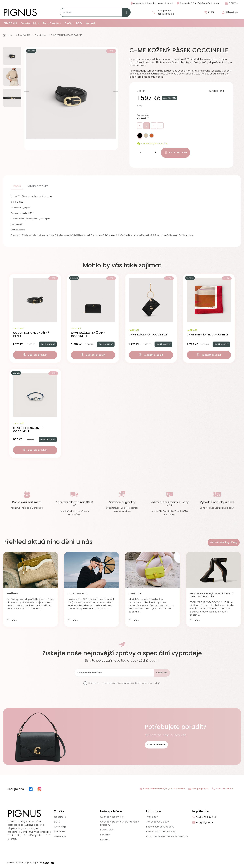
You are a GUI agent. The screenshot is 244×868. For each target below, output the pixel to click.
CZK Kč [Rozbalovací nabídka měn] (232, 3)
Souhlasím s (124, 683)
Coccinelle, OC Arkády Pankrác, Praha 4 (198, 3)
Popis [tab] (17, 186)
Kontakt (104, 840)
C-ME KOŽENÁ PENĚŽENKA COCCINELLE (88, 334)
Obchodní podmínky (112, 817)
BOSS (57, 822)
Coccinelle (60, 817)
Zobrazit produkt (35, 355)
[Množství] (148, 153)
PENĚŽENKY (13, 594)
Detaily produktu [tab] (38, 186)
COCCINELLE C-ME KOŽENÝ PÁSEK (31, 334)
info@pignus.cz (198, 789)
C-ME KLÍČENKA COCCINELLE (148, 335)
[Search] (95, 12)
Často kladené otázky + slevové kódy (167, 837)
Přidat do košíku (175, 153)
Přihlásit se (230, 12)
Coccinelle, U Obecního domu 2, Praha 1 (151, 3)
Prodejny (105, 835)
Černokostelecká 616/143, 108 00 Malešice (162, 789)
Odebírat (162, 673)
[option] (12, 56)
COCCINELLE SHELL (78, 594)
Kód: (211, 91)
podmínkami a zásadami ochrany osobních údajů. (132, 683)
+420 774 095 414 (165, 14)
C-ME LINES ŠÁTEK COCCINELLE (207, 335)
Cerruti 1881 (60, 832)
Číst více (12, 620)
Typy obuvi (152, 817)
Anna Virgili (60, 827)
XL (160, 126)
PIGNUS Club (107, 830)
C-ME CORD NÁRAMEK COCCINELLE (28, 430)
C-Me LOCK (135, 594)
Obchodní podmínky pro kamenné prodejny (120, 823)
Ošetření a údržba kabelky (161, 832)
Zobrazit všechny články (224, 542)
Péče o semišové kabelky (160, 827)
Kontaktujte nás (156, 745)
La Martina (60, 837)
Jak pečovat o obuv (157, 822)
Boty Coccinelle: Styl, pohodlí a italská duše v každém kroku (212, 595)
